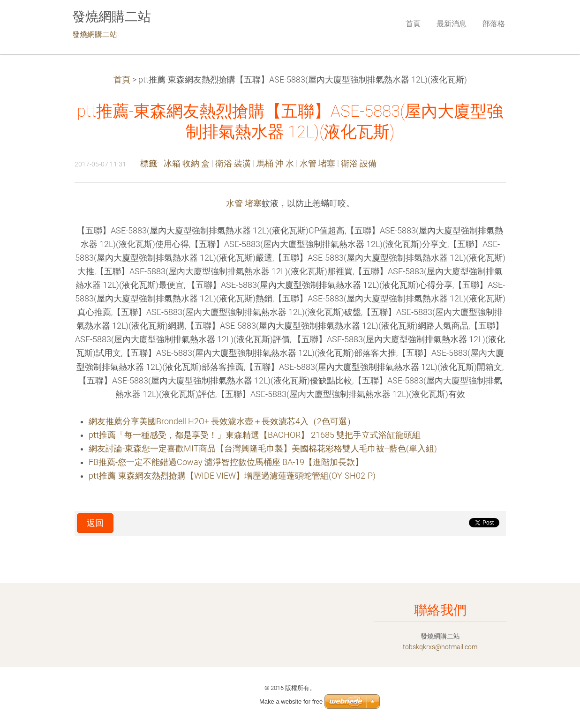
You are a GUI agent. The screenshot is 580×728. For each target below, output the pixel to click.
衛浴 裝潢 (233, 164)
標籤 (149, 164)
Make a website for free (291, 702)
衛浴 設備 (359, 164)
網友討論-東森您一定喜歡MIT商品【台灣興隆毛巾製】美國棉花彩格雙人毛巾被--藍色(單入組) (263, 449)
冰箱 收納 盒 (187, 164)
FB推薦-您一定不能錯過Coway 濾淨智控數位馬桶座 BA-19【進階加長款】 (226, 462)
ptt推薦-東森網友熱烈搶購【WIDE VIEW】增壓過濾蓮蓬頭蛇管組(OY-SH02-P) (232, 476)
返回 (95, 523)
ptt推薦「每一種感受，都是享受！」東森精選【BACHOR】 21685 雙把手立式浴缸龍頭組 (255, 435)
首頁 (122, 80)
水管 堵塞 (317, 164)
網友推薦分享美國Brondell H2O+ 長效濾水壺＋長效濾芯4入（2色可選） (222, 421)
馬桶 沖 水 (275, 164)
